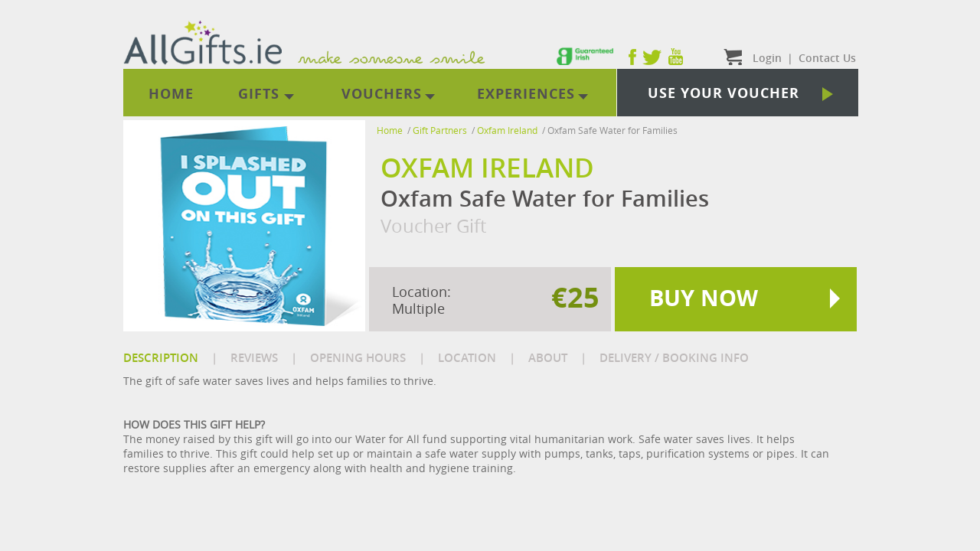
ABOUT (548, 358)
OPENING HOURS (358, 358)
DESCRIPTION (161, 358)
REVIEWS (254, 358)
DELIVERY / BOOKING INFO (674, 358)
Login (767, 58)
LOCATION (467, 358)
